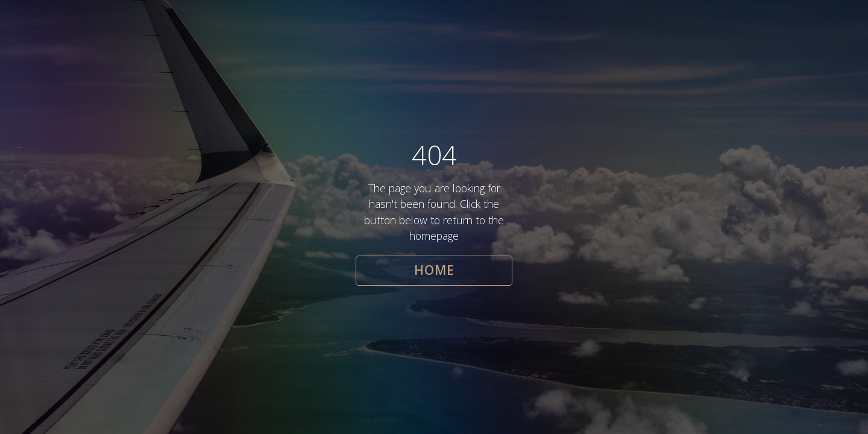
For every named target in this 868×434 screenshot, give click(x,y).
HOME (434, 270)
